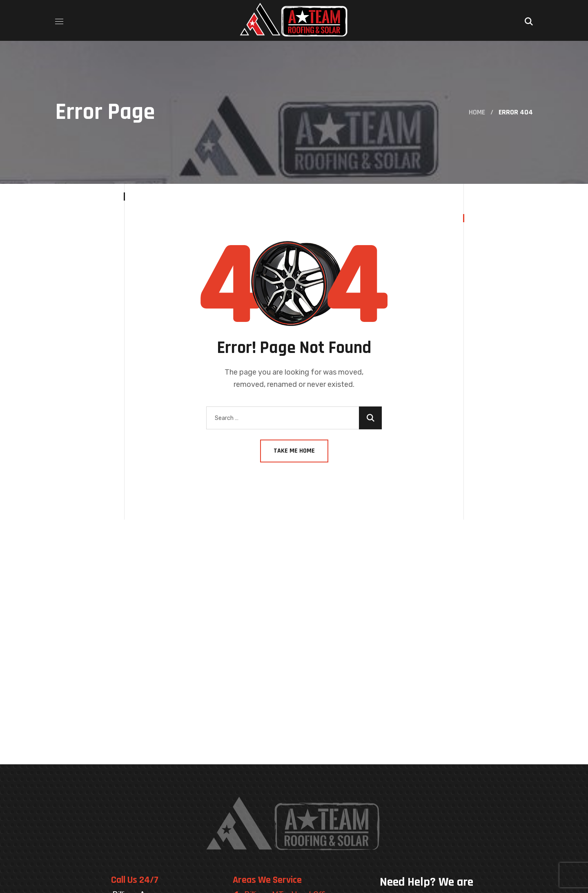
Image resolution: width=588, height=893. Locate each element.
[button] (529, 20)
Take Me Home (294, 451)
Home (477, 112)
